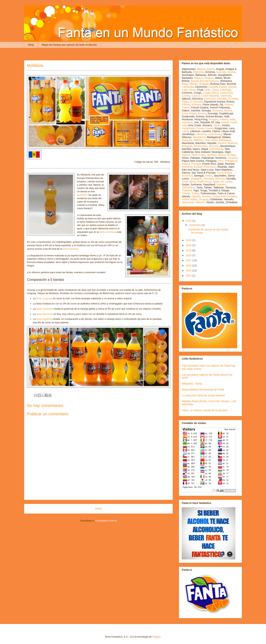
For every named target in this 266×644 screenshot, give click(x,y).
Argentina (198, 72)
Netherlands (216, 149)
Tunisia (186, 193)
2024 (189, 240)
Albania (201, 69)
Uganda (196, 196)
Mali (207, 140)
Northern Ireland (216, 155)
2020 (189, 245)
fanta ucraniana (108, 232)
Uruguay (204, 199)
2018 (189, 255)
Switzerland (188, 187)
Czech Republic (210, 96)
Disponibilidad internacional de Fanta (203, 390)
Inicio (98, 509)
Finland (229, 105)
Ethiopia (196, 105)
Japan (217, 125)
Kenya (200, 128)
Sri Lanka (227, 182)
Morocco (214, 146)
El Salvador (196, 102)
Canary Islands (228, 87)
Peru (221, 161)
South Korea (204, 182)
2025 (189, 221)
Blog (31, 45)
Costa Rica (226, 93)
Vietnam (200, 202)
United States (190, 199)
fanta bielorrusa (45, 314)
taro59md (82, 195)
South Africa (189, 182)
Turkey (195, 193)
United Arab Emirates (224, 196)
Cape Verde (189, 90)
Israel (234, 122)
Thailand (187, 190)
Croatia (186, 96)
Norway (231, 155)
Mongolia (187, 146)
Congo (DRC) (211, 93)
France (186, 108)
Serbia (209, 176)
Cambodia (188, 87)
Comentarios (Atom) (106, 521)
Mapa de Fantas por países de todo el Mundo (69, 45)
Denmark (226, 96)
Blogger (156, 637)
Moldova (232, 143)
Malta (214, 140)
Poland (186, 164)
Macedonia (199, 137)
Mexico (222, 143)
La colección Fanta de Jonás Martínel (203, 395)
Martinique (225, 140)
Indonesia (187, 122)
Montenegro (201, 146)
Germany (217, 110)
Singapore (196, 179)
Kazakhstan (189, 128)
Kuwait (209, 128)
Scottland (187, 176)
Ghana (228, 110)
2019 (189, 250)
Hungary (214, 119)
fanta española (70, 249)
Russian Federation (205, 167)
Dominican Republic (216, 99)
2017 (189, 260)
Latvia (185, 131)
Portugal (196, 164)
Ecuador (233, 99)
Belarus (199, 78)
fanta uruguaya (44, 298)
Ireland (225, 122)
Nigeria (186, 155)
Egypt (185, 102)
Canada (213, 87)
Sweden (221, 185)
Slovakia (208, 179)
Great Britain (189, 113)
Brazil (185, 84)
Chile (207, 90)
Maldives (198, 140)
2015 (189, 271)
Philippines (231, 161)
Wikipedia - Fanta (192, 384)
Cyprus (196, 96)
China (215, 90)
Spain (216, 182)
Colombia (225, 90)
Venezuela (188, 202)
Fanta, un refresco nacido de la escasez (205, 410)
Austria (232, 72)
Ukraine (206, 196)
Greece (202, 113)
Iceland (224, 119)
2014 (189, 276)
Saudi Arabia (224, 173)
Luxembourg (215, 134)
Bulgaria (204, 84)
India (232, 119)
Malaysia (187, 140)
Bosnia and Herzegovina (205, 81)
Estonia (186, 105)
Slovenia (220, 179)
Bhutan (194, 84)
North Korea (198, 155)
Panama (233, 158)
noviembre (195, 225)
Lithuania (201, 134)
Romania (187, 167)
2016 (189, 266)
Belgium (209, 78)
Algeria (211, 69)
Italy (184, 125)
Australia (221, 72)
